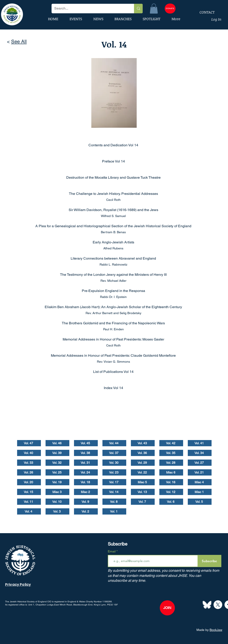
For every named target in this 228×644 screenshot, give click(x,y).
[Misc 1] (200, 492)
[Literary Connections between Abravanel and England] (114, 258)
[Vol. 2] (86, 511)
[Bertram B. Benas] (114, 232)
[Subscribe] (209, 561)
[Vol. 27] (200, 463)
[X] (218, 605)
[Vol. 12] (171, 492)
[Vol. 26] (29, 472)
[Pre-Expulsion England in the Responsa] (114, 291)
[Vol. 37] (114, 453)
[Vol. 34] (200, 453)
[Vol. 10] (57, 502)
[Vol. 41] (200, 443)
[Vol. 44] (114, 443)
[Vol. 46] (57, 443)
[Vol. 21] (200, 472)
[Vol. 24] (86, 472)
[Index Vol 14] (114, 388)
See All (19, 42)
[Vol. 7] (143, 502)
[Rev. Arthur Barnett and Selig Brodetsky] (114, 313)
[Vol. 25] (57, 472)
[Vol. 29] (143, 463)
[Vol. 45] (86, 443)
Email (112, 551)
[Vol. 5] (200, 502)
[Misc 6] (171, 472)
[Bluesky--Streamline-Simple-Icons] (207, 605)
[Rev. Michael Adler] (114, 281)
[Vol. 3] (57, 511)
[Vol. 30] (114, 463)
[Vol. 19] (57, 482)
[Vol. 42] (171, 443)
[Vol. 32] (57, 463)
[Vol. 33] (29, 463)
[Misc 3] (57, 492)
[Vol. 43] (143, 443)
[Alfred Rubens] (114, 248)
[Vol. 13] (143, 492)
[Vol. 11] (29, 502)
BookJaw (216, 630)
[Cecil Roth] (114, 200)
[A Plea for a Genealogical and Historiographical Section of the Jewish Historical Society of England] (114, 226)
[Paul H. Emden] (114, 329)
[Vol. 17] (114, 482)
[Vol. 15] (29, 492)
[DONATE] (170, 9)
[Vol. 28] (171, 463)
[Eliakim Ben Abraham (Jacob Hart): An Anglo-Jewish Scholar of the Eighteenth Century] (114, 307)
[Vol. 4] (29, 511)
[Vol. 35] (171, 453)
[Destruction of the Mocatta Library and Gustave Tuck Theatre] (114, 177)
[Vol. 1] (114, 511)
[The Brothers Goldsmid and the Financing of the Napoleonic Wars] (114, 323)
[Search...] (89, 9)
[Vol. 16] (171, 482)
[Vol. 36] (143, 453)
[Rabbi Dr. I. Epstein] (114, 297)
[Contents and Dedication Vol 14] (114, 145)
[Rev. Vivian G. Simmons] (114, 362)
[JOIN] (167, 608)
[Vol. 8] (114, 502)
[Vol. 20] (29, 482)
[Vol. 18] (86, 482)
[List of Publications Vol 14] (114, 372)
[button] (154, 9)
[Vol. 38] (86, 453)
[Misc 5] (143, 482)
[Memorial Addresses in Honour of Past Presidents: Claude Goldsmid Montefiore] (114, 355)
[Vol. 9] (86, 502)
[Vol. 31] (86, 463)
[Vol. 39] (57, 453)
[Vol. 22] (143, 472)
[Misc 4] (200, 482)
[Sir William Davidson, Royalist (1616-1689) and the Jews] (114, 210)
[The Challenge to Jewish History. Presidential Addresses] (114, 194)
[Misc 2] (86, 492)
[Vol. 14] (114, 492)
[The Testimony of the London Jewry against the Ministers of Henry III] (114, 274)
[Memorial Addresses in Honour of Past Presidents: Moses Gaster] (114, 339)
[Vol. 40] (29, 453)
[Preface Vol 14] (114, 161)
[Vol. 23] (114, 472)
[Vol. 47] (29, 443)
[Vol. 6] (171, 502)
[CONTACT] (204, 12)
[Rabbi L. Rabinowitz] (114, 264)
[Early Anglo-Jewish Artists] (114, 242)
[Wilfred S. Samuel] (114, 216)
